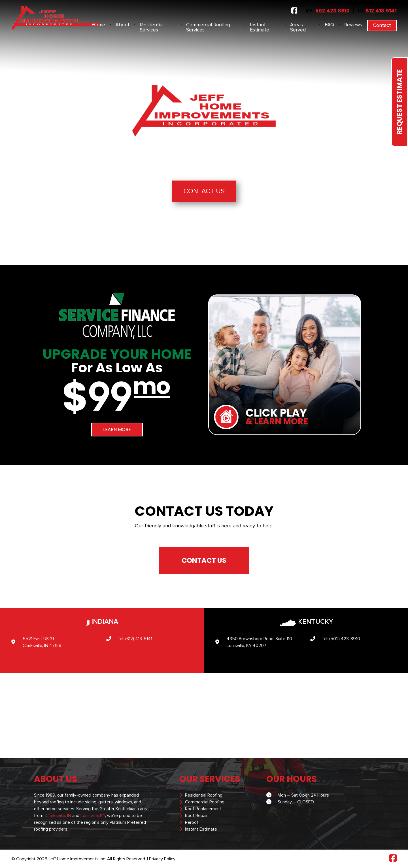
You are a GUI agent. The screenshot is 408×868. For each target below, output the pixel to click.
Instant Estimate (260, 27)
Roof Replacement (203, 809)
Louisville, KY (93, 816)
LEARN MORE (117, 429)
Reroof (192, 822)
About (122, 25)
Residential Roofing (204, 795)
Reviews (353, 25)
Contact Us (204, 191)
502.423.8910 (332, 11)
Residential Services (152, 27)
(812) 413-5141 (139, 639)
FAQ (329, 25)
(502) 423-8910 (345, 639)
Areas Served (298, 27)
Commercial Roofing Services (208, 27)
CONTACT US (204, 560)
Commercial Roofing (205, 802)
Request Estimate (399, 102)
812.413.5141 (381, 11)
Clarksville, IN (58, 816)
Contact (382, 26)
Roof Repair (196, 816)
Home (98, 25)
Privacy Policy (162, 859)
